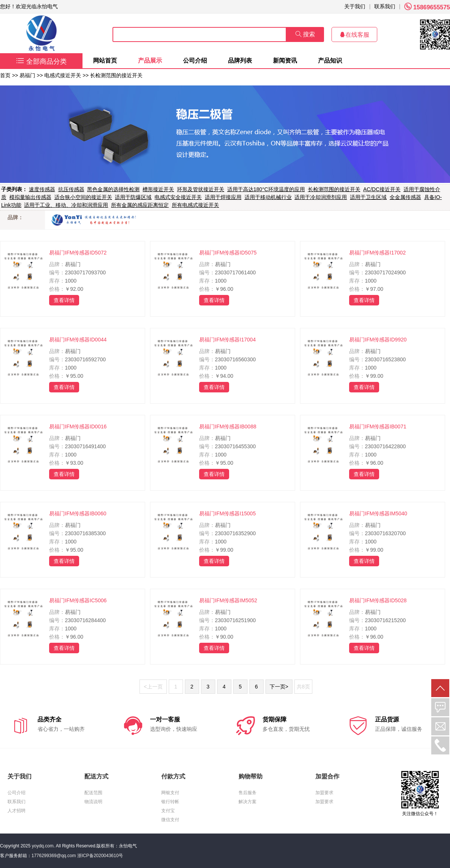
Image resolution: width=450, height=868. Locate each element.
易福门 (27, 75)
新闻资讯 (285, 61)
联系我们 (385, 6)
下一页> (279, 687)
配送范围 (93, 793)
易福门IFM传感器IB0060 (78, 513)
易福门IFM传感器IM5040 (378, 513)
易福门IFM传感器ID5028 (378, 600)
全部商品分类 (41, 61)
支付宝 (168, 811)
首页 (5, 75)
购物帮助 (250, 776)
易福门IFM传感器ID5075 (228, 253)
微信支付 (170, 820)
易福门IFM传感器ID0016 (78, 427)
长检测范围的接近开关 (116, 75)
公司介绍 (195, 61)
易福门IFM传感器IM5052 (228, 600)
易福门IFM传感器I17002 (377, 253)
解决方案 (247, 802)
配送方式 (96, 776)
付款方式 (173, 776)
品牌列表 (240, 61)
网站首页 (105, 61)
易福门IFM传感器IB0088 (228, 427)
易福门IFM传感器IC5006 (78, 600)
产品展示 (150, 61)
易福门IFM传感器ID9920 (378, 340)
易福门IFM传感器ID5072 (78, 253)
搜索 (305, 34)
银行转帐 (170, 802)
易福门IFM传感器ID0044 (78, 340)
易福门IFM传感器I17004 (227, 340)
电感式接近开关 (63, 75)
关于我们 (355, 6)
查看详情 (64, 300)
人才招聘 (16, 811)
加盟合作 (327, 776)
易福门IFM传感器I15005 (227, 513)
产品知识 (330, 61)
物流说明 (93, 802)
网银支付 (170, 793)
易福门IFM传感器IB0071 (378, 427)
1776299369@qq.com (54, 856)
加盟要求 (324, 793)
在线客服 (354, 35)
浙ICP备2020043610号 (100, 856)
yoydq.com (43, 846)
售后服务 (247, 793)
